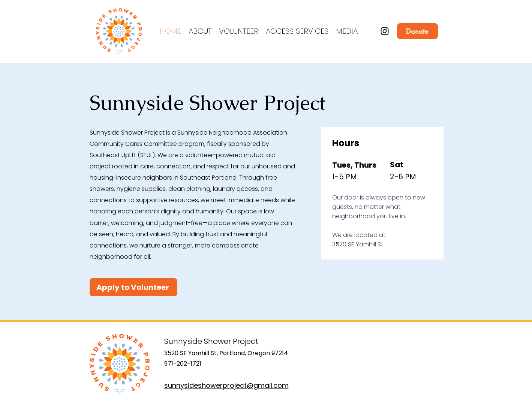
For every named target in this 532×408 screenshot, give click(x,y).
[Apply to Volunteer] (133, 287)
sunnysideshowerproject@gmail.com (226, 385)
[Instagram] (385, 31)
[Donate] (417, 31)
